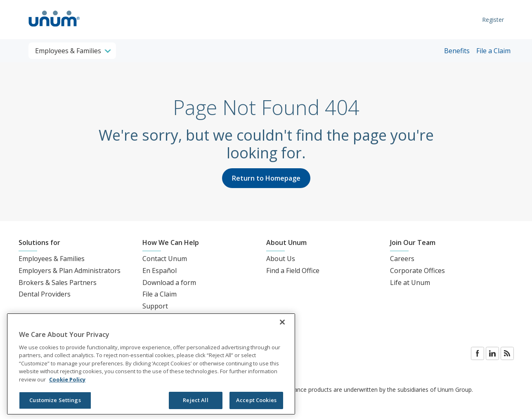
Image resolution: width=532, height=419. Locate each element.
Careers (402, 259)
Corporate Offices (417, 271)
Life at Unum (410, 282)
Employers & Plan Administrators (70, 271)
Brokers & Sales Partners (58, 282)
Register (493, 20)
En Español (160, 271)
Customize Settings (55, 400)
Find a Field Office (293, 271)
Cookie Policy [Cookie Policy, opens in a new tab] (67, 379)
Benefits (457, 51)
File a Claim (493, 51)
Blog (507, 353)
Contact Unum (165, 259)
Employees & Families (52, 259)
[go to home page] (54, 28)
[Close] (282, 322)
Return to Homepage (266, 178)
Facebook (478, 353)
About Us (281, 259)
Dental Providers (45, 294)
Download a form (169, 282)
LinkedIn (492, 353)
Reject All (195, 400)
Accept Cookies (256, 400)
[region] (151, 364)
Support (155, 306)
